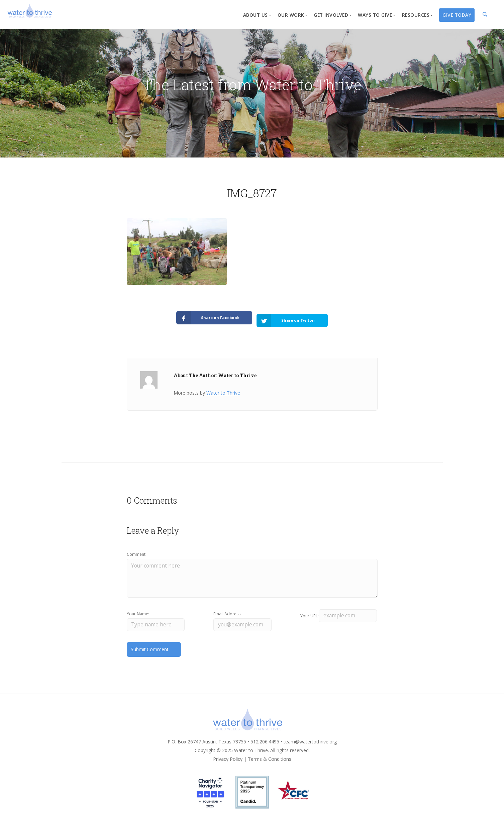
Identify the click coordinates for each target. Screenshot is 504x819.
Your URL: (310, 610)
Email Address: (227, 610)
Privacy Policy (228, 756)
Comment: (137, 550)
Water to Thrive (223, 388)
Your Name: (138, 610)
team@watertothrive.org (310, 739)
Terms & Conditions (270, 756)
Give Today (457, 15)
